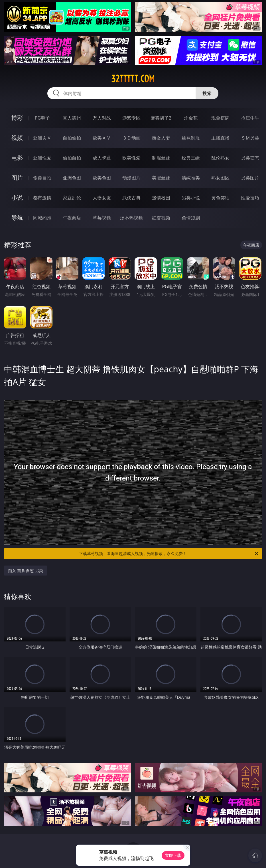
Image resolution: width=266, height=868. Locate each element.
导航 (17, 218)
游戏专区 (131, 118)
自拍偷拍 (72, 138)
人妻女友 (102, 198)
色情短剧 (191, 218)
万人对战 (102, 118)
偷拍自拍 (72, 158)
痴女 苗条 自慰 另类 (26, 571)
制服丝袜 (161, 158)
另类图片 (250, 178)
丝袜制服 (191, 138)
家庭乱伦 (72, 198)
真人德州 (72, 118)
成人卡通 (102, 158)
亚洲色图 (72, 178)
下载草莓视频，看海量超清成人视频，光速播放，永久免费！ (169, 554)
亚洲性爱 (42, 158)
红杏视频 (161, 218)
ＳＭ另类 (250, 138)
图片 (17, 178)
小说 (17, 198)
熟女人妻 (161, 138)
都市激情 (42, 198)
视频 (17, 138)
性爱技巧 (250, 198)
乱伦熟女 (220, 158)
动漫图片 (131, 178)
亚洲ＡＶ (42, 138)
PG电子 (42, 118)
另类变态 (250, 158)
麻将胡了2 (161, 118)
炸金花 (191, 118)
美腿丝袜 (161, 178)
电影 (17, 158)
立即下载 (173, 855)
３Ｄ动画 (131, 138)
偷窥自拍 (42, 178)
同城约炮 (42, 218)
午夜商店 (72, 218)
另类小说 (191, 198)
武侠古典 (131, 198)
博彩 (17, 118)
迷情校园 (161, 198)
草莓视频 (102, 218)
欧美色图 (102, 178)
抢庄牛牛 (250, 118)
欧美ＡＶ (102, 138)
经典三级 (191, 158)
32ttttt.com (133, 79)
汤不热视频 (131, 218)
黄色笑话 (220, 198)
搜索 (207, 93)
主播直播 (220, 138)
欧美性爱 (131, 158)
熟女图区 (220, 178)
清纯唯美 (191, 178)
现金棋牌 (220, 118)
